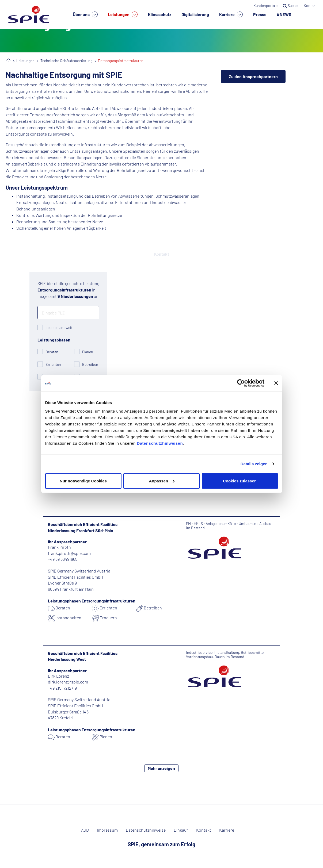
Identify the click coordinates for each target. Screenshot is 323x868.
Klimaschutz (160, 14)
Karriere (231, 14)
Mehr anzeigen (161, 768)
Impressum (107, 830)
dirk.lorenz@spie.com (68, 682)
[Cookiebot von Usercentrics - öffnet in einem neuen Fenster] (241, 383)
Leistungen (123, 14)
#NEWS (284, 14)
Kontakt (311, 5)
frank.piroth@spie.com (69, 553)
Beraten (52, 352)
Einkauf (181, 830)
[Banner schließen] (276, 383)
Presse (260, 14)
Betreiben (90, 364)
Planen (88, 352)
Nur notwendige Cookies (83, 481)
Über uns (85, 14)
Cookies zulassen (240, 481)
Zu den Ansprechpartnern (253, 76)
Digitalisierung (195, 14)
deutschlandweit (59, 327)
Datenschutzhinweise (146, 830)
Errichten (53, 364)
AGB (85, 830)
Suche (291, 5)
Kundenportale (265, 5)
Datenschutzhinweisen (160, 443)
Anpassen (162, 481)
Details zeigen (254, 464)
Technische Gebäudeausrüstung (66, 61)
